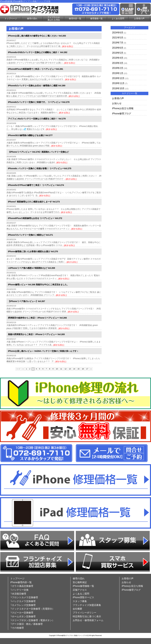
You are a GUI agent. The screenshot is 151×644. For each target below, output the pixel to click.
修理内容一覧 (75, 18)
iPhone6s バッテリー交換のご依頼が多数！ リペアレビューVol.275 (40, 168)
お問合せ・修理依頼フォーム (88, 620)
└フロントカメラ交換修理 (24, 597)
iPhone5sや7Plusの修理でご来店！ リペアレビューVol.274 (36, 185)
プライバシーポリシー (84, 613)
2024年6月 (118, 33)
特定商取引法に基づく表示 (87, 616)
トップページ (11, 18)
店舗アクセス (80, 590)
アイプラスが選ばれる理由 (54, 19)
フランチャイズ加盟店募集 (87, 605)
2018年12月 (118, 78)
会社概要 (77, 609)
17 (87, 369)
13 (70, 369)
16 (83, 369)
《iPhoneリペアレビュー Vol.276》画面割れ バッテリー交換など (38, 152)
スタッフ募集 (80, 601)
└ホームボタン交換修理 (23, 616)
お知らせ (117, 103)
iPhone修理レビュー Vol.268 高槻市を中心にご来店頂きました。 (38, 285)
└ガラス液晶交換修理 (22, 586)
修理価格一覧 (96, 18)
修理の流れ (32, 18)
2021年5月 (118, 38)
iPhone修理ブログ (122, 114)
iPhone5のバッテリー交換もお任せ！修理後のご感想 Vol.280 (37, 86)
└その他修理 (17, 628)
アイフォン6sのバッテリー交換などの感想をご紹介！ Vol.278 (37, 119)
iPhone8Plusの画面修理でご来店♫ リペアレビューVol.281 (36, 69)
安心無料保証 (80, 582)
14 (74, 369)
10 (57, 369)
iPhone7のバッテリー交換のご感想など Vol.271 (30, 235)
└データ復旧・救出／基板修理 (26, 624)
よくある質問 (118, 18)
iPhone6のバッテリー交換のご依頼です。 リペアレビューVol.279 (39, 102)
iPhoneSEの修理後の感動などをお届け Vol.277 (30, 135)
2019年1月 (118, 73)
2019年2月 (118, 68)
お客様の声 (139, 18)
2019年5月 (118, 53)
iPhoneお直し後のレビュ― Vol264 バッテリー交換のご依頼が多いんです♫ (43, 351)
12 (66, 369)
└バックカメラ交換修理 (23, 601)
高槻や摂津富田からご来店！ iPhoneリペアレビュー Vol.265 (36, 334)
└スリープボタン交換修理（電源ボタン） (32, 620)
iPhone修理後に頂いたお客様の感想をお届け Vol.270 (33, 251)
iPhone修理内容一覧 (21, 582)
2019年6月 (118, 48)
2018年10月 (118, 88)
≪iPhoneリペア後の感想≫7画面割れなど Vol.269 (31, 268)
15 (79, 369)
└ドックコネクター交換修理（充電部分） (32, 609)
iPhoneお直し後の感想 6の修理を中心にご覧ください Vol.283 (37, 36)
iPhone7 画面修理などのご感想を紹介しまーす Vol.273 (34, 202)
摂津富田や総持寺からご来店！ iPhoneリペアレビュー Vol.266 (37, 318)
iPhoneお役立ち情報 (123, 108)
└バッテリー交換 (19, 590)
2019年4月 (118, 58)
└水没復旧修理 (18, 594)
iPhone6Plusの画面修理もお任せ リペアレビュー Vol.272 (35, 218)
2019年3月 (118, 63)
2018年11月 (118, 83)
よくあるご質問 (81, 594)
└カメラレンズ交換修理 (23, 605)
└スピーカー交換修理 (22, 613)
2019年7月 (118, 43)
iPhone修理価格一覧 (83, 586)
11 (61, 369)
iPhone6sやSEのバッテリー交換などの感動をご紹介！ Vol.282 (38, 52)
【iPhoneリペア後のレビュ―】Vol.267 (27, 301)
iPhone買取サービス (83, 597)
